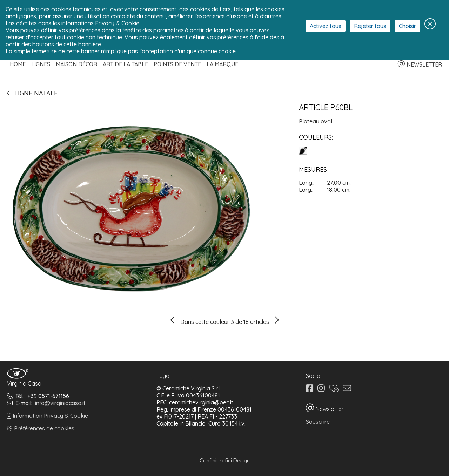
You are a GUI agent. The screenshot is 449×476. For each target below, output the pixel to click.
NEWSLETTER (420, 64)
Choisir (407, 26)
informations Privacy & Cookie (100, 23)
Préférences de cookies (41, 428)
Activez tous (326, 26)
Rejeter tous (370, 26)
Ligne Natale (32, 93)
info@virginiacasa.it (60, 403)
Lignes (41, 64)
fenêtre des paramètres (153, 30)
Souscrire (318, 422)
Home (18, 64)
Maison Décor (76, 64)
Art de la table (125, 64)
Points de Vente (177, 64)
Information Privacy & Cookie (48, 416)
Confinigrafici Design (225, 460)
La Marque (222, 64)
